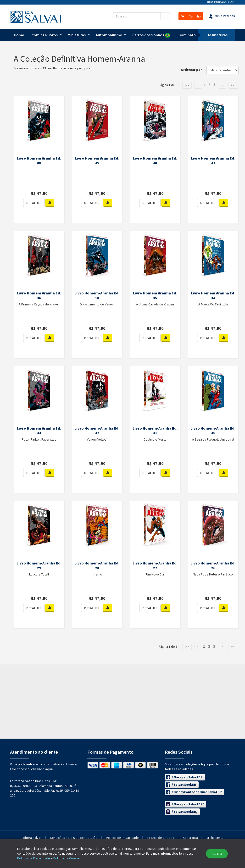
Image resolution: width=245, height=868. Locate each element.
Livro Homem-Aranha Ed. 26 (213, 565)
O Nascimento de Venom (97, 304)
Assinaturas (218, 35)
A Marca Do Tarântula (213, 304)
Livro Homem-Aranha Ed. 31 (155, 431)
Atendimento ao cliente (220, 2)
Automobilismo (109, 35)
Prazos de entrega (161, 838)
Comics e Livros (45, 35)
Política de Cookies (67, 858)
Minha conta (215, 838)
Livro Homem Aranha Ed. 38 (155, 160)
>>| (233, 85)
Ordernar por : (193, 70)
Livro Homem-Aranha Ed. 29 (39, 565)
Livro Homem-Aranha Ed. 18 (97, 295)
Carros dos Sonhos (151, 35)
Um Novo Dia (155, 574)
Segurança (190, 838)
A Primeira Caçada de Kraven (39, 304)
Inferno (97, 574)
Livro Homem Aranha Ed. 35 (155, 295)
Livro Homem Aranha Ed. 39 (97, 160)
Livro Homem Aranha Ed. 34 (213, 295)
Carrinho (191, 16)
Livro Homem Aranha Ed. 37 (213, 160)
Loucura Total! (39, 574)
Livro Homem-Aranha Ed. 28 (97, 565)
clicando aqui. (42, 769)
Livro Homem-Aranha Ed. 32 (97, 431)
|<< (187, 85)
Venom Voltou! (97, 439)
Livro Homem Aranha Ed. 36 (39, 295)
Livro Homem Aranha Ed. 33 (39, 431)
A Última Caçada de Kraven (155, 304)
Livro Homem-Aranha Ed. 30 (213, 431)
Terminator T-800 (193, 35)
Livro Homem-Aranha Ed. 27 (155, 565)
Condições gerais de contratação (74, 838)
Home (19, 35)
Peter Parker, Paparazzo (39, 439)
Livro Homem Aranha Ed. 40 (39, 160)
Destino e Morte (155, 439)
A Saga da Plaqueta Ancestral (213, 439)
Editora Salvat (31, 838)
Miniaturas (77, 35)
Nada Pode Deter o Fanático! (213, 574)
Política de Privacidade (122, 838)
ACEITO (217, 854)
